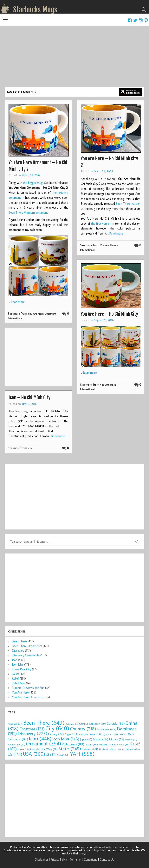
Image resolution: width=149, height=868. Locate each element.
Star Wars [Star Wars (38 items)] (49, 749)
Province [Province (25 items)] (105, 745)
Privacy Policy (59, 859)
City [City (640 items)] (57, 728)
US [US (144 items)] (15, 754)
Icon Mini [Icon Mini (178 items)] (66, 739)
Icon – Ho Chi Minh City (29, 398)
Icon (30, 448)
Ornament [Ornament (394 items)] (44, 743)
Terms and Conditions (83, 859)
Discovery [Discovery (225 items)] (32, 733)
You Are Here (20, 692)
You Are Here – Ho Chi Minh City (109, 314)
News (16, 674)
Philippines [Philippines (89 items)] (73, 744)
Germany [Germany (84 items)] (18, 739)
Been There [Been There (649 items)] (44, 723)
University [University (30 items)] (132, 749)
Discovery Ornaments (26, 655)
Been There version (128, 204)
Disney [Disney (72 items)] (56, 734)
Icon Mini (18, 664)
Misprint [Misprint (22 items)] (131, 740)
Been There (19, 641)
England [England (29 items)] (71, 734)
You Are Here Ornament (27, 697)
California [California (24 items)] (72, 724)
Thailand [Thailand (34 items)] (106, 749)
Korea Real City (22, 669)
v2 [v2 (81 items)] (51, 754)
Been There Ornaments (27, 646)
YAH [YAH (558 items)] (82, 754)
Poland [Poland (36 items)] (91, 744)
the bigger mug (33, 183)
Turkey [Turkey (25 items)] (119, 749)
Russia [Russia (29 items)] (23, 749)
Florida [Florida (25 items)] (112, 734)
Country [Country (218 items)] (83, 729)
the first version (101, 223)
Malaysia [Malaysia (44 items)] (101, 739)
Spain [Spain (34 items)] (35, 749)
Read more (18, 302)
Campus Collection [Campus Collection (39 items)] (92, 724)
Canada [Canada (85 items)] (116, 723)
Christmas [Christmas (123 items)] (32, 729)
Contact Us (107, 859)
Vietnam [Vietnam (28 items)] (63, 755)
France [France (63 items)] (126, 734)
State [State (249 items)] (70, 748)
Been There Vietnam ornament (28, 212)
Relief (16, 678)
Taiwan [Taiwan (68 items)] (90, 749)
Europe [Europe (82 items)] (97, 734)
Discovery (18, 651)
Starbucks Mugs (35, 10)
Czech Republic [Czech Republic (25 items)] (107, 729)
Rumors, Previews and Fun (28, 688)
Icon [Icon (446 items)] (40, 738)
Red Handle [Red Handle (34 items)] (121, 744)
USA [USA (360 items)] (34, 754)
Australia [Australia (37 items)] (15, 724)
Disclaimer (42, 859)
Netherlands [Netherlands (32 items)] (16, 744)
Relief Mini (19, 683)
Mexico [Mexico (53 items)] (117, 739)
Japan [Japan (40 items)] (86, 739)
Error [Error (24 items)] (83, 734)
